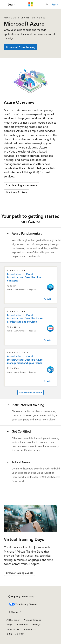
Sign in (55, 4)
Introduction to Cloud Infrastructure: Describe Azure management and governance (25, 360)
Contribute (23, 625)
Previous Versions (32, 620)
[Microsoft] (31, 4)
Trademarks (29, 629)
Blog (9, 625)
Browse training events (20, 573)
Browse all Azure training (21, 47)
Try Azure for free (17, 192)
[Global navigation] (3, 4)
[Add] (48, 299)
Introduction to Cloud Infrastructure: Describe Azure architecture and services (25, 318)
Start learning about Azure (22, 185)
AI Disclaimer (13, 620)
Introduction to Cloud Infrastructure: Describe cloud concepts (25, 277)
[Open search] (47, 4)
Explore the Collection (31, 393)
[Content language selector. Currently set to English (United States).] (21, 597)
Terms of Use (13, 629)
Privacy (35, 625)
